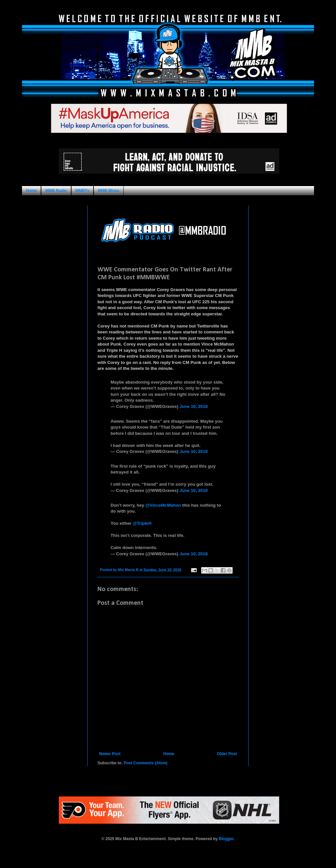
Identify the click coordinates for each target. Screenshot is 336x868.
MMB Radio (56, 191)
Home (31, 191)
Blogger (226, 839)
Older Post (227, 754)
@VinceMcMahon (163, 505)
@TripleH (142, 523)
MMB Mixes (108, 191)
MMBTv (83, 191)
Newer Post (110, 754)
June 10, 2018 (194, 406)
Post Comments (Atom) (146, 763)
